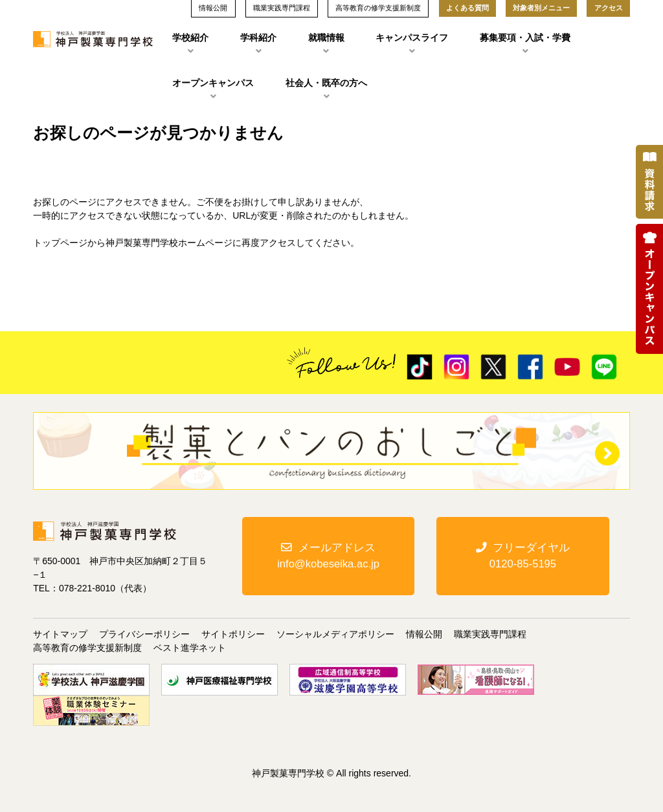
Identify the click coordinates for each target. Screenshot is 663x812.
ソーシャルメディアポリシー (335, 634)
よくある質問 (467, 8)
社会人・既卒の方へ (326, 83)
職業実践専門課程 (490, 634)
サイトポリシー (233, 634)
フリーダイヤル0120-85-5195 (523, 557)
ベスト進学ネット (190, 648)
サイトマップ (60, 634)
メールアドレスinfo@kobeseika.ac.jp (328, 557)
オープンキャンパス (213, 83)
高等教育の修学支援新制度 (87, 648)
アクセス (609, 8)
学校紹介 (190, 38)
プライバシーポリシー (144, 634)
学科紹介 (258, 38)
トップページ (60, 243)
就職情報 (326, 38)
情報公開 (424, 634)
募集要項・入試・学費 (525, 38)
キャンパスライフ (412, 38)
